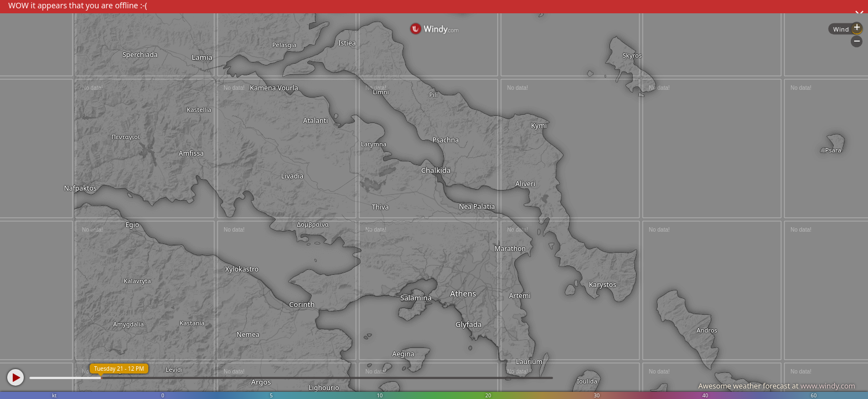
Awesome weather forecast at (777, 386)
